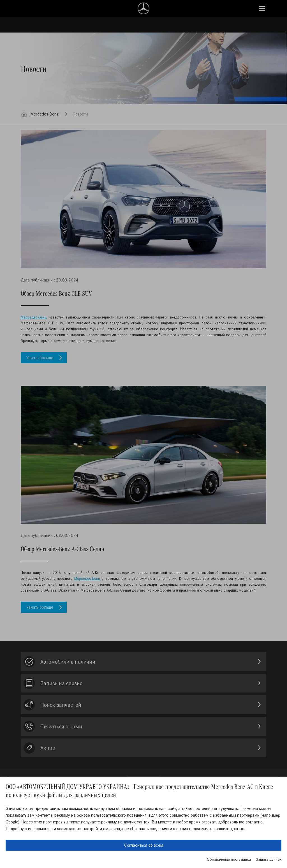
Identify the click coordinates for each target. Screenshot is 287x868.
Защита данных (269, 859)
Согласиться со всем (144, 845)
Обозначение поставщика (229, 859)
